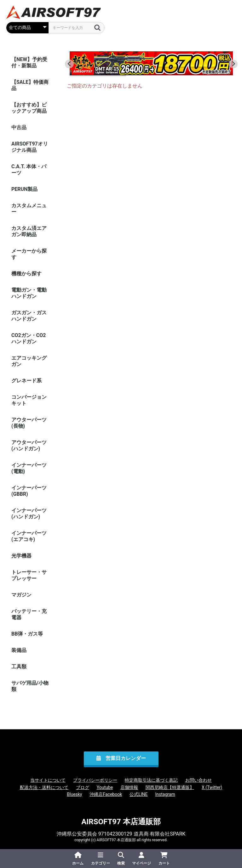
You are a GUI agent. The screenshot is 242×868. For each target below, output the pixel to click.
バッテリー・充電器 (29, 614)
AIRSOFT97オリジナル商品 (30, 147)
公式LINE (138, 794)
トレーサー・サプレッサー (29, 575)
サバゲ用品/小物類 (30, 686)
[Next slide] (233, 64)
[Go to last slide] (69, 64)
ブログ (83, 787)
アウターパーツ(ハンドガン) (29, 445)
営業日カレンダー (126, 758)
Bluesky (74, 794)
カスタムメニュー (29, 209)
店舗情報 (129, 787)
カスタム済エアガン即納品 (29, 231)
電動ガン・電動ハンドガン (29, 293)
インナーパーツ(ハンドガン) (29, 514)
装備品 (19, 650)
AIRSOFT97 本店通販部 (121, 822)
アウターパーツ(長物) (29, 423)
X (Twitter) (212, 787)
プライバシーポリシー (95, 780)
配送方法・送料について (44, 787)
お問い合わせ (199, 780)
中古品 (19, 127)
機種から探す (26, 274)
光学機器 (21, 556)
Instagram (165, 794)
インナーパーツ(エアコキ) (29, 536)
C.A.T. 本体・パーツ (29, 170)
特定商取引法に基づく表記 (151, 780)
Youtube (105, 787)
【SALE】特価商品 (30, 85)
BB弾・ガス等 (27, 634)
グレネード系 (26, 381)
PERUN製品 (24, 189)
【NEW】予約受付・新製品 (29, 63)
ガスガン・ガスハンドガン (29, 316)
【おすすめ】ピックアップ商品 (29, 108)
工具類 (19, 667)
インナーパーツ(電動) (29, 468)
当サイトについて (48, 780)
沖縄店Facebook (106, 794)
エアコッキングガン (29, 361)
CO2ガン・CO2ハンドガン (29, 338)
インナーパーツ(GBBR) (29, 491)
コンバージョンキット (29, 400)
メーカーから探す (29, 254)
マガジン (21, 595)
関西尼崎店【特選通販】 (170, 787)
